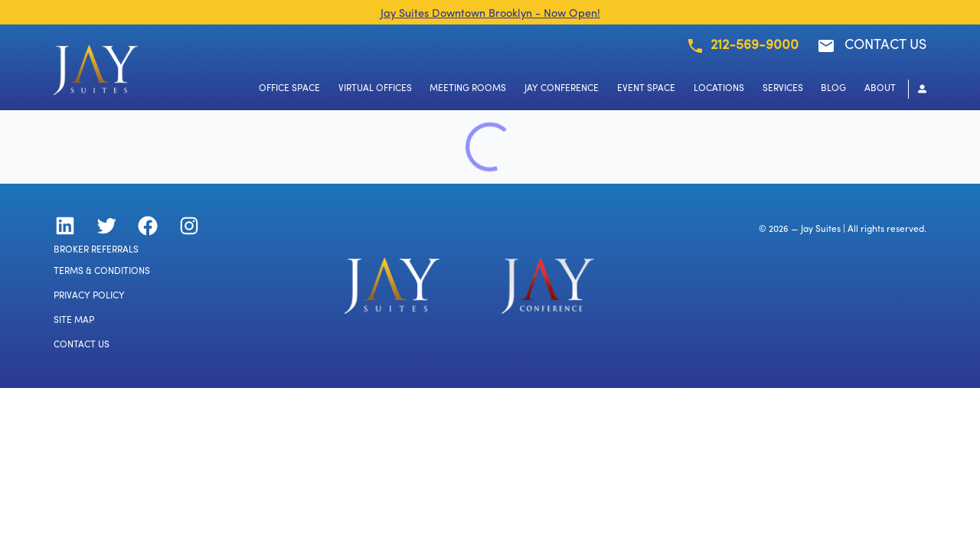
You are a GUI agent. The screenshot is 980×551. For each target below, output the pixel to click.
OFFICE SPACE (289, 89)
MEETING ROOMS (468, 89)
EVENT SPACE (646, 89)
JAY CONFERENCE (562, 89)
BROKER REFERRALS (96, 250)
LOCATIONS (719, 89)
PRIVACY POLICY (89, 296)
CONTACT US (82, 345)
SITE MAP (74, 321)
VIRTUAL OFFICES (375, 89)
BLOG (833, 89)
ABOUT (880, 89)
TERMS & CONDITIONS (102, 272)
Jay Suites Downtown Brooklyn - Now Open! (490, 14)
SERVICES (783, 89)
